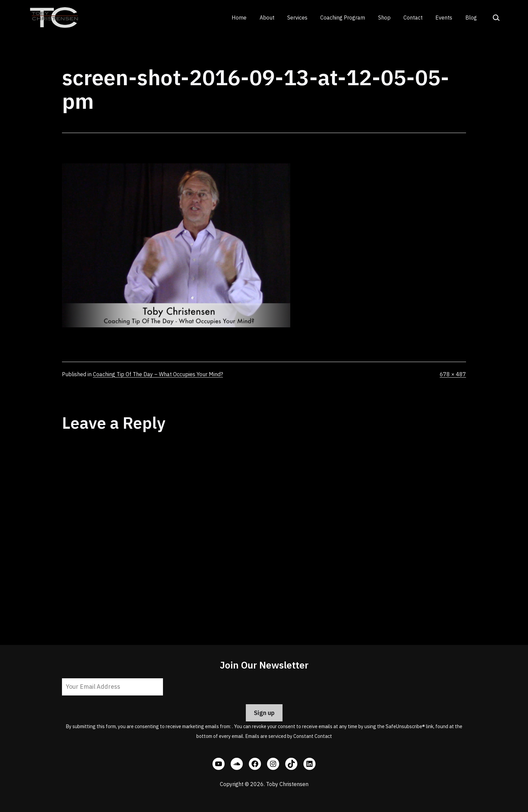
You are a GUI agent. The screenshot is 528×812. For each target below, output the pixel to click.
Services (297, 18)
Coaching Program (343, 18)
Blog (471, 18)
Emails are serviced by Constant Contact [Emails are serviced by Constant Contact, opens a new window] (289, 736)
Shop (384, 18)
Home (239, 18)
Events (444, 18)
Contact (413, 18)
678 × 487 (453, 374)
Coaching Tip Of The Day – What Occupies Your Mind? (158, 374)
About (267, 18)
